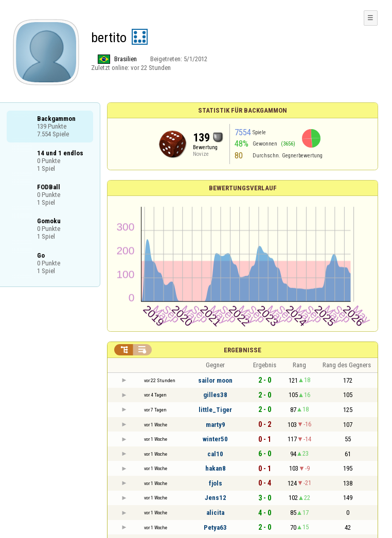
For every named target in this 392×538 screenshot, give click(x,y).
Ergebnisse (243, 350)
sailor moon (215, 380)
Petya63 (215, 527)
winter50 (215, 439)
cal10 (215, 454)
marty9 (216, 425)
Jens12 (216, 498)
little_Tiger (215, 410)
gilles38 (215, 395)
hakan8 (216, 468)
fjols (216, 483)
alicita (215, 513)
